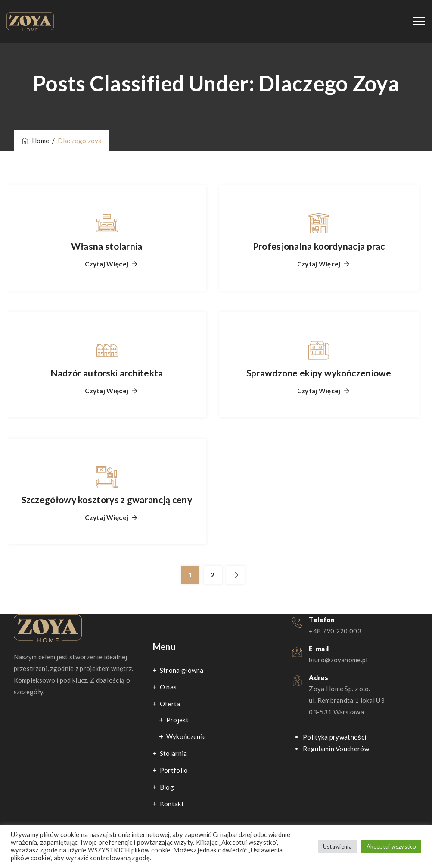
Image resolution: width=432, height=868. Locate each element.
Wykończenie (186, 736)
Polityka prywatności (334, 737)
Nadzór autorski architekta (107, 373)
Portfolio (174, 770)
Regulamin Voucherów (336, 749)
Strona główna (182, 670)
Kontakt (172, 804)
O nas (168, 687)
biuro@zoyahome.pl (338, 660)
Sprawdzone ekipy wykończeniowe (319, 373)
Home (35, 141)
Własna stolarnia (107, 246)
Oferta (170, 704)
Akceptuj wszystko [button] (391, 846)
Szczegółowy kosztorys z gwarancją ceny (107, 500)
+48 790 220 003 (335, 631)
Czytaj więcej (107, 264)
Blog (167, 787)
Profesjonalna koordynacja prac (319, 246)
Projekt (177, 720)
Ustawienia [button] (337, 846)
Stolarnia (174, 753)
